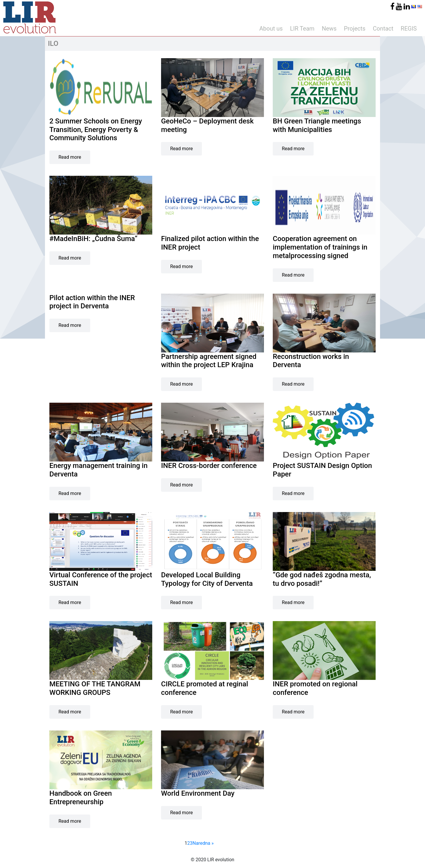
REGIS (409, 29)
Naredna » (203, 843)
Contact (383, 29)
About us (271, 29)
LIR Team (302, 29)
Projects (355, 29)
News (329, 29)
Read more (70, 157)
